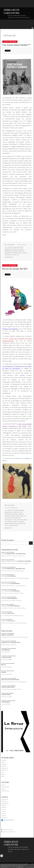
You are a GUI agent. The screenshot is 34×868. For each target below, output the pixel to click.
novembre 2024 (5, 800)
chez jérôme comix (16, 253)
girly (6, 525)
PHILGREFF (4, 766)
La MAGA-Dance (6, 695)
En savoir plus (20, 867)
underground (8, 251)
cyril (3, 569)
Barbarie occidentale (25, 561)
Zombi (3, 576)
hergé (11, 518)
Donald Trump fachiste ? (8, 687)
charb (18, 520)
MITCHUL (3, 789)
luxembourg (8, 520)
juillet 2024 (4, 808)
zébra (15, 247)
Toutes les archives (9, 820)
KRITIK (24, 245)
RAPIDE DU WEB (5, 787)
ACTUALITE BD (14, 508)
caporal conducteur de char (9, 561)
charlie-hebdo (23, 520)
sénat (20, 518)
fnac (9, 525)
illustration (15, 512)
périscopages (8, 253)
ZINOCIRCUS (4, 764)
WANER (3, 774)
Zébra (3, 554)
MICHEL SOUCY (5, 770)
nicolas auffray (13, 249)
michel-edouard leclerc (19, 524)
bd (13, 247)
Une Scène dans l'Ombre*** (17, 45)
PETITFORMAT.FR (5, 791)
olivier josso (8, 255)
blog (11, 512)
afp (18, 249)
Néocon (3, 665)
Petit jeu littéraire (12, 598)
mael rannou (8, 522)
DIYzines (3, 785)
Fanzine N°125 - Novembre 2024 (16, 554)
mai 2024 (3, 812)
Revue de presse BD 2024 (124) (10, 680)
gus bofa (16, 518)
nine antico (15, 522)
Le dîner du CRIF (6, 657)
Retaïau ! (4, 672)
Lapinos (3, 621)
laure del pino (15, 255)
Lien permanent (10, 245)
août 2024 (4, 806)
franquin (18, 516)
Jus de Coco (11, 613)
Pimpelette (4, 606)
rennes (21, 249)
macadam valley (15, 514)
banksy (16, 525)
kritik (18, 247)
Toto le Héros (5, 584)
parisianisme (21, 251)
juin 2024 (3, 810)
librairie (11, 524)
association (15, 251)
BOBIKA (3, 776)
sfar (15, 520)
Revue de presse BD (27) (15, 269)
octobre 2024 (4, 802)
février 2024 (4, 818)
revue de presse (15, 510)
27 (19, 512)
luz (13, 520)
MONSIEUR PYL (5, 768)
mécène (12, 525)
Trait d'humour (12, 576)
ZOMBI (3, 762)
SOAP (2, 772)
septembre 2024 (5, 804)
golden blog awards (10, 516)
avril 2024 (3, 814)
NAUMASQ (4, 760)
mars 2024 (4, 816)
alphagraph (24, 253)
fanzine (10, 247)
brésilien (21, 514)
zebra (9, 510)
